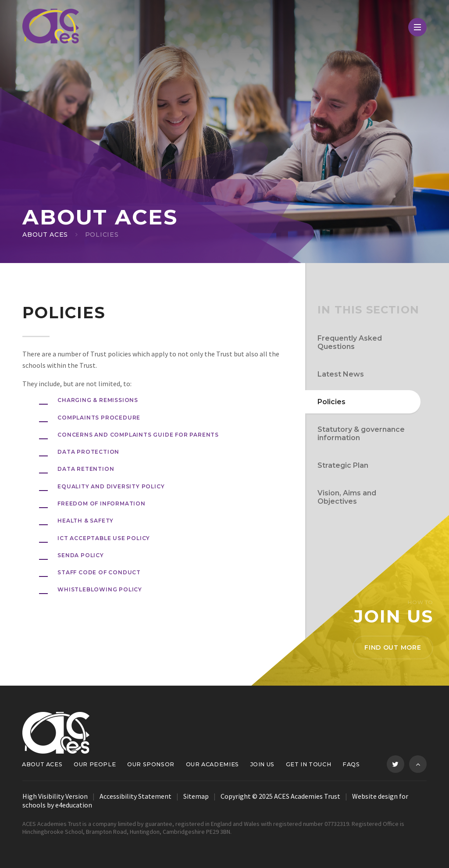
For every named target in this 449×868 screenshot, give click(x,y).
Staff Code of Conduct (99, 572)
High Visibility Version (55, 796)
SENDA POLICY (81, 555)
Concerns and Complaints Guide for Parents (138, 435)
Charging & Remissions (98, 400)
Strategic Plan (343, 465)
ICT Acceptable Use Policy (104, 538)
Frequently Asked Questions (350, 342)
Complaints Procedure (99, 418)
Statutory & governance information (361, 434)
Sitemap (196, 796)
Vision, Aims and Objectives (347, 497)
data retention (86, 469)
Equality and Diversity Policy (111, 486)
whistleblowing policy (100, 589)
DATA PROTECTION (88, 452)
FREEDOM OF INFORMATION (102, 503)
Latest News (341, 374)
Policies (102, 235)
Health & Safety (86, 521)
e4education (74, 805)
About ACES (45, 235)
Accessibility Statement (135, 796)
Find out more (393, 647)
